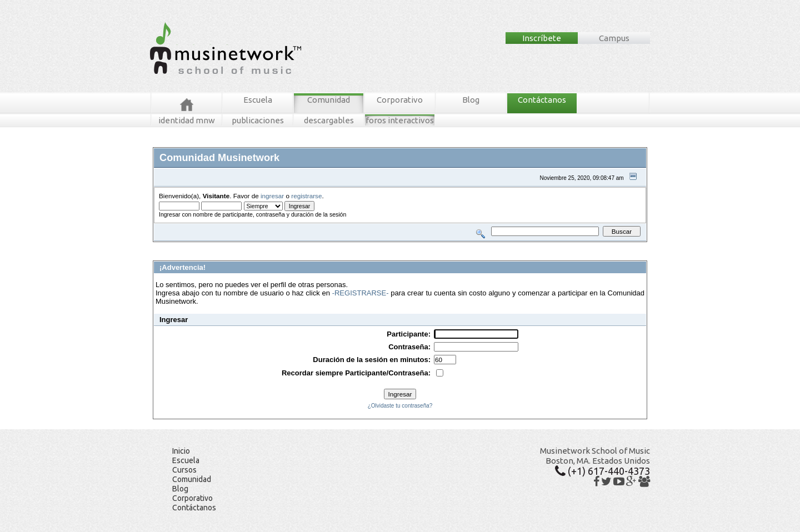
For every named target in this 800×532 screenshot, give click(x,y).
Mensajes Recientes (218, 246)
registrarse (306, 196)
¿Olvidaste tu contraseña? (400, 406)
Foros (177, 246)
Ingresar (319, 246)
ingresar (272, 196)
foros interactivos (400, 120)
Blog (471, 100)
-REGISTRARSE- (361, 293)
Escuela (258, 100)
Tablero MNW (287, 246)
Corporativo (400, 100)
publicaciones (258, 120)
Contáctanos (542, 100)
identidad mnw (187, 120)
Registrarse (349, 246)
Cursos (184, 470)
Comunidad (329, 100)
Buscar (257, 246)
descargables (329, 120)
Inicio (181, 451)
